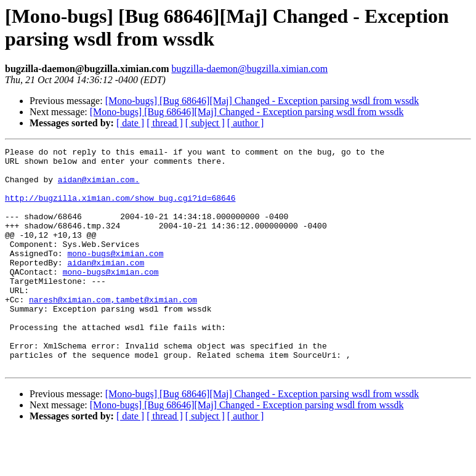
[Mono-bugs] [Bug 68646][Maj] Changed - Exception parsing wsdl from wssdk (262, 101)
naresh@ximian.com (70, 331)
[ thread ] (165, 123)
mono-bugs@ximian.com (115, 275)
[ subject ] (205, 123)
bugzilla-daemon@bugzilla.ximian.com (249, 69)
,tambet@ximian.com (154, 331)
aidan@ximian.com (106, 286)
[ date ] (130, 123)
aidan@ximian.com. (99, 187)
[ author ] (246, 123)
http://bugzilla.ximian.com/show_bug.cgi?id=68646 (120, 209)
